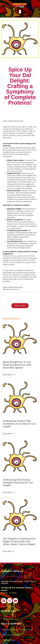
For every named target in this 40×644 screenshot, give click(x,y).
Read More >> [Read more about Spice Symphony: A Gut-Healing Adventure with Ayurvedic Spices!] (9, 375)
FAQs (5, 616)
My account (8, 619)
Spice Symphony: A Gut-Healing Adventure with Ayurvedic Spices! (17, 365)
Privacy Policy (9, 640)
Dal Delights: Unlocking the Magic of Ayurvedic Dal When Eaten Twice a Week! (19, 541)
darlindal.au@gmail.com (16, 576)
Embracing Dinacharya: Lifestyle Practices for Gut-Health (18, 483)
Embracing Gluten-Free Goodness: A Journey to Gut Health (19, 424)
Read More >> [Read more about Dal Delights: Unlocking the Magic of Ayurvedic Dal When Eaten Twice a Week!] (9, 551)
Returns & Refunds (11, 635)
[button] (20, 12)
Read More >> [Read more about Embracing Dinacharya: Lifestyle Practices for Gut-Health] (9, 492)
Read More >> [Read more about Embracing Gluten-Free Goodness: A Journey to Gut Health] (9, 434)
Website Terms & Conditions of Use (18, 630)
